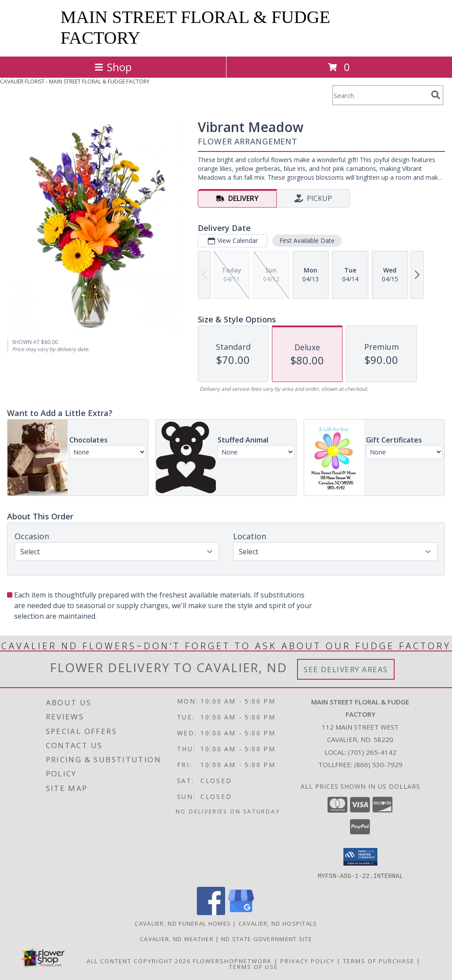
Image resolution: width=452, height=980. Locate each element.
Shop (113, 67)
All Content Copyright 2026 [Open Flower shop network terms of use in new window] (139, 961)
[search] (436, 95)
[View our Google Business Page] (241, 912)
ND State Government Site (267, 938)
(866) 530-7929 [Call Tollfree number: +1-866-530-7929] (378, 764)
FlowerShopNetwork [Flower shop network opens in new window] (232, 961)
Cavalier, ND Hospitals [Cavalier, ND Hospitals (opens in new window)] (278, 923)
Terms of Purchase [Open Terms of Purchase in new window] (379, 961)
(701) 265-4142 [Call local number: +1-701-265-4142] (372, 752)
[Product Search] (380, 95)
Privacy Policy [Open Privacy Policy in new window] (307, 961)
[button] (360, 857)
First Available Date (307, 240)
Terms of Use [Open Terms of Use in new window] (254, 966)
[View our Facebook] (211, 912)
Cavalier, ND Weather (177, 938)
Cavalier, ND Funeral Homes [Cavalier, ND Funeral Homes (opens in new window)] (183, 923)
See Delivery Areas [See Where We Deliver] (346, 669)
